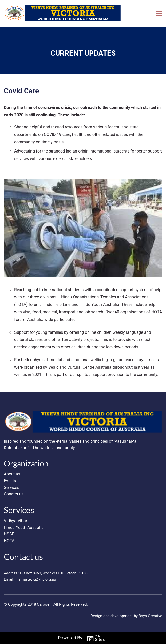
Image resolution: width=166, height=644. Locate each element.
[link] (83, 414)
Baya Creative (150, 616)
